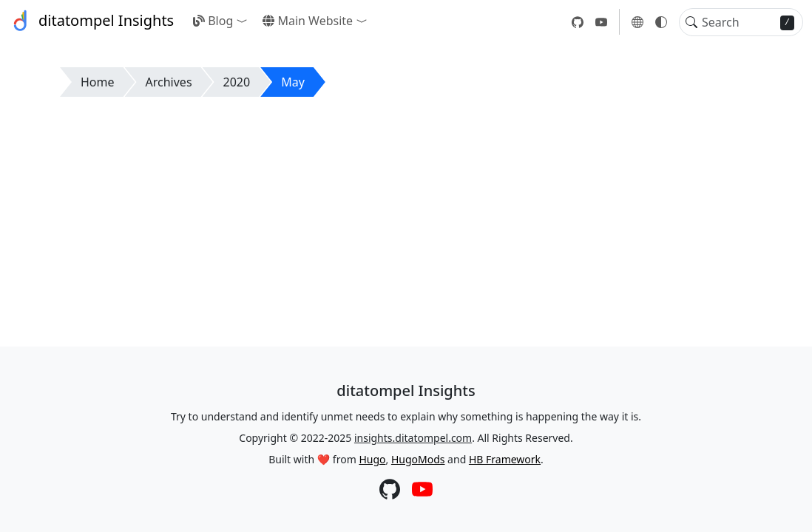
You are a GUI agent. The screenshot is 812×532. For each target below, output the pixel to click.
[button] (245, 21)
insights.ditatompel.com (413, 438)
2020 (237, 82)
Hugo (372, 459)
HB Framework (505, 459)
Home (98, 82)
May (293, 82)
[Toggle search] (691, 22)
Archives (169, 82)
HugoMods (418, 459)
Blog (213, 21)
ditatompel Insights (91, 21)
